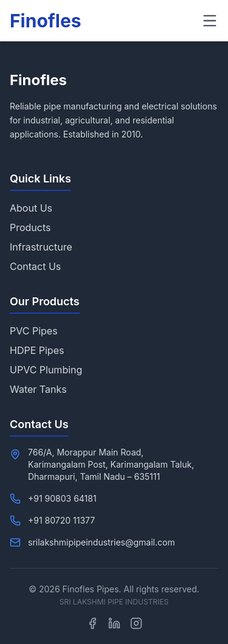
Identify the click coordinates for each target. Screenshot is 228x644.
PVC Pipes (34, 331)
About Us (31, 208)
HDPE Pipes (37, 350)
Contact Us (35, 266)
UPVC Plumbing (46, 370)
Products (30, 227)
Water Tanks (38, 389)
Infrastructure (41, 247)
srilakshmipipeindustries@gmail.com (102, 542)
